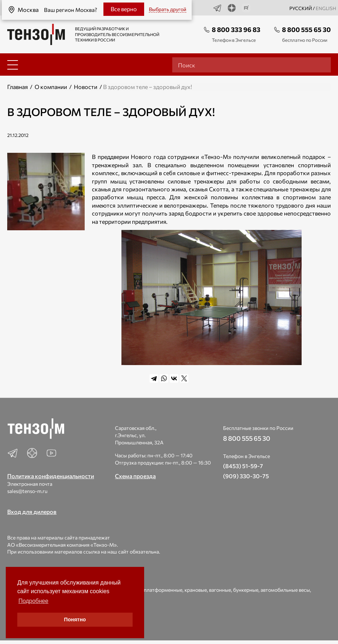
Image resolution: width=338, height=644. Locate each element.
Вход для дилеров (32, 512)
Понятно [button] (75, 619)
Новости (86, 87)
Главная (17, 87)
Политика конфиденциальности (51, 476)
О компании (51, 87)
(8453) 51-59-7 (243, 466)
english (326, 8)
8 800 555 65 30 (306, 30)
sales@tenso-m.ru (27, 491)
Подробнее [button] (33, 601)
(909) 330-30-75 (246, 476)
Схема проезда (135, 476)
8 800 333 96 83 (236, 30)
